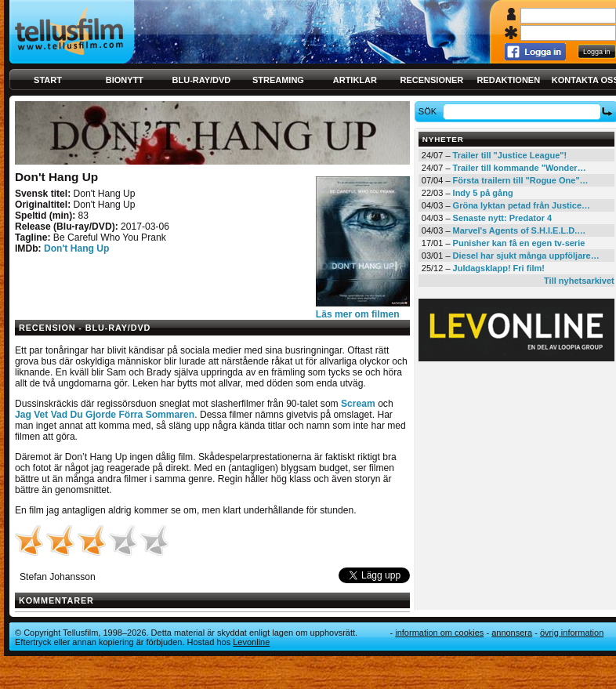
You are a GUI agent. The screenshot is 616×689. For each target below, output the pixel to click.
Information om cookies (439, 633)
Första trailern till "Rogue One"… (521, 180)
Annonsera (512, 633)
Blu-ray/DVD (202, 80)
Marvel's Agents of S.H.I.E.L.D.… (520, 230)
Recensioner (431, 80)
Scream (358, 404)
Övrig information (572, 633)
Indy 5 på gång (483, 193)
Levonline (251, 642)
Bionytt (125, 80)
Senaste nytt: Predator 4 (503, 218)
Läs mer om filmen (358, 314)
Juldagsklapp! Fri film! (499, 268)
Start (48, 80)
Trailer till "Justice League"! (510, 155)
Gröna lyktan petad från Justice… (522, 205)
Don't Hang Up (77, 248)
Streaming (278, 80)
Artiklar (355, 80)
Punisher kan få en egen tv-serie (519, 243)
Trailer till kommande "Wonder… (520, 168)
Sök (430, 111)
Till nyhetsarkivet (579, 281)
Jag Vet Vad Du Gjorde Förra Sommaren (105, 415)
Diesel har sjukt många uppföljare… (526, 256)
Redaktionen (508, 80)
